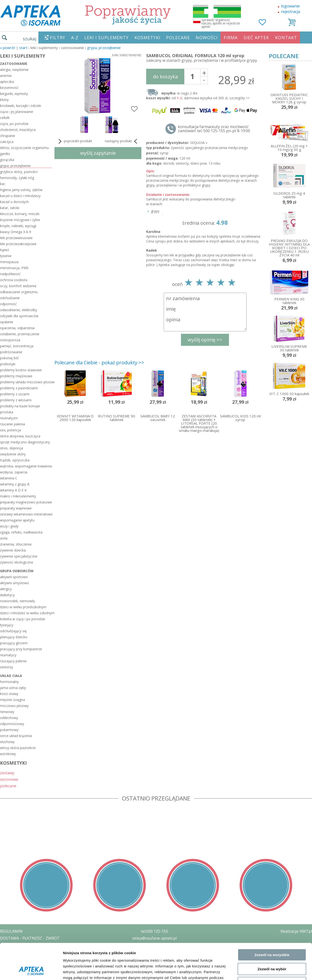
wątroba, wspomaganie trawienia (26, 466)
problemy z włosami (16, 400)
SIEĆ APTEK (256, 37)
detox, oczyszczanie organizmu (24, 148)
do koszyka (165, 77)
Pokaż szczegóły (256, 685)
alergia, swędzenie (14, 70)
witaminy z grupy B (15, 484)
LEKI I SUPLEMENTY (106, 37)
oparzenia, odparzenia (17, 328)
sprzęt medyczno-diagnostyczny (25, 442)
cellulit (5, 118)
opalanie (7, 322)
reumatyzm (9, 418)
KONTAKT (286, 37)
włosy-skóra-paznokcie (18, 748)
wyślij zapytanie (98, 153)
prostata (7, 412)
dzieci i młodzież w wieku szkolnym (26, 613)
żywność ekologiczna (16, 562)
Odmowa (272, 663)
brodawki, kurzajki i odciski (21, 106)
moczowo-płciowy (14, 706)
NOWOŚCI (207, 37)
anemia (6, 76)
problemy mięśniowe (16, 376)
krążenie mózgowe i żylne (20, 220)
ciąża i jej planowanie (17, 112)
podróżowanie (11, 352)
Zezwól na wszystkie (272, 635)
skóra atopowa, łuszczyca (20, 436)
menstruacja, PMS (14, 268)
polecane (8, 786)
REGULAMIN (11, 931)
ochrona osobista (14, 280)
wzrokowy (8, 754)
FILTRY (58, 37)
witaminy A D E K (13, 490)
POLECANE (178, 37)
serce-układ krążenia (16, 736)
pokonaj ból (9, 358)
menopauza (9, 262)
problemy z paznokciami (19, 388)
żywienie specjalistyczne (19, 556)
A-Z (75, 37)
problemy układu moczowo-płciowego (26, 382)
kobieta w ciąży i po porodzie (23, 619)
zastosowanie (14, 64)
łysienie (6, 256)
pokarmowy (9, 730)
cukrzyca (7, 142)
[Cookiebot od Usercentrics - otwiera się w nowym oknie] (31, 685)
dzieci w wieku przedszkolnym (23, 607)
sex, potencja (10, 430)
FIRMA (231, 37)
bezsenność (9, 88)
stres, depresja (12, 448)
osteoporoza (10, 340)
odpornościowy (12, 724)
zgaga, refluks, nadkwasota (21, 532)
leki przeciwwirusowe (16, 238)
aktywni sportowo (14, 577)
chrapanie (8, 136)
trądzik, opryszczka (15, 460)
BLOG (5, 966)
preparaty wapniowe (16, 508)
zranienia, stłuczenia (16, 544)
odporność (8, 304)
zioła (4, 538)
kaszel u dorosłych (14, 202)
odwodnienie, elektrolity (18, 310)
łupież (5, 250)
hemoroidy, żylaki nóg (17, 178)
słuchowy (7, 742)
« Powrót (8, 48)
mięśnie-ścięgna (12, 700)
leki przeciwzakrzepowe (18, 244)
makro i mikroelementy (18, 496)
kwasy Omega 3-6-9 (16, 232)
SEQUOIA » (199, 143)
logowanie (290, 6)
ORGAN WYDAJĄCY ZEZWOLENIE (29, 959)
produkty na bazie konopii (20, 406)
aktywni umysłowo (15, 583)
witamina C (9, 478)
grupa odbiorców (17, 571)
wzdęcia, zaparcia (14, 472)
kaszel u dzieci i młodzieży (20, 196)
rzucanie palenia (12, 424)
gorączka (7, 160)
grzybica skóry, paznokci (19, 172)
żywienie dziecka (13, 550)
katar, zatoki (10, 208)
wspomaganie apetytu (17, 520)
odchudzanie (10, 298)
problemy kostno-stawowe (21, 370)
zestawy (7, 773)
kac (3, 184)
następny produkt (122, 141)
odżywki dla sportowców (19, 316)
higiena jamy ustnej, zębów (21, 190)
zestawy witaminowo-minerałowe (26, 514)
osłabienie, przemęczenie (20, 334)
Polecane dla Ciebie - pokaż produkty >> (99, 363)
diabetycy (7, 595)
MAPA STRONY (14, 973)
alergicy (6, 589)
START (23, 48)
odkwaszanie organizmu (19, 292)
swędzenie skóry (13, 454)
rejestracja (291, 12)
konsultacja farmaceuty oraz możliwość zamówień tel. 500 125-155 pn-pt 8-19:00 (214, 129)
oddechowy (9, 718)
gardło (5, 154)
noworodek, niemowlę (17, 601)
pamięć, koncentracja (17, 346)
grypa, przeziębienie (104, 48)
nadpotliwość (10, 274)
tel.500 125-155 (154, 931)
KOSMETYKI (147, 37)
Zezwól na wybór (272, 649)
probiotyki (8, 364)
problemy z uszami (15, 394)
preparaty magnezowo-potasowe (26, 502)
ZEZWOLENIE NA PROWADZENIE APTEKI (37, 952)
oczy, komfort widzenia (18, 286)
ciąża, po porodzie (14, 124)
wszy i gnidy (9, 526)
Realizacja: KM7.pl (296, 931)
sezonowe (9, 779)
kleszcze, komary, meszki (20, 214)
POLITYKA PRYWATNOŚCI (23, 945)
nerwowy (7, 712)
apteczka (7, 82)
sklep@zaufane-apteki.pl (154, 938)
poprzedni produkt (75, 141)
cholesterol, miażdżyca (18, 130)
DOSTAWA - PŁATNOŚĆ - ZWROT (30, 938)
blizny (4, 100)
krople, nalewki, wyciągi (18, 226)
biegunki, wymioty (14, 94)
